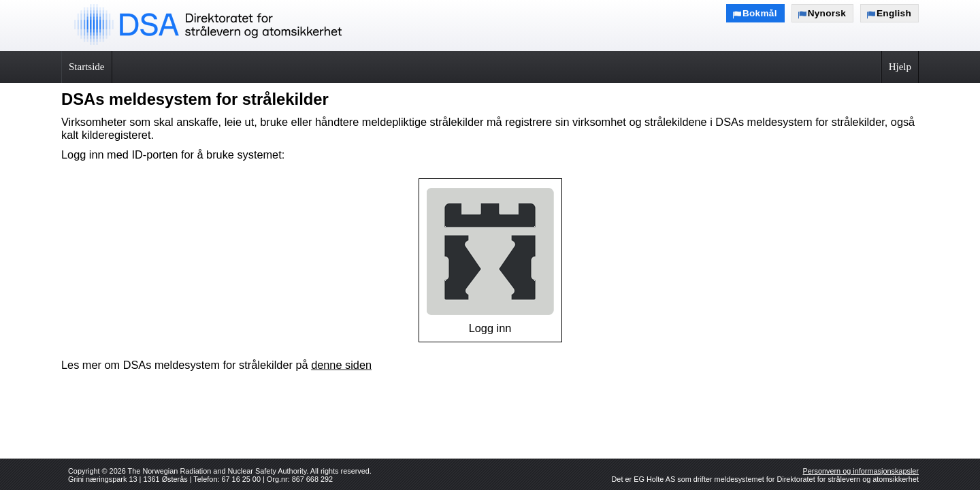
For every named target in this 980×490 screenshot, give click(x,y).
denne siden (341, 365)
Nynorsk (827, 13)
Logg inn (490, 260)
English (894, 13)
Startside (87, 67)
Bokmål (760, 13)
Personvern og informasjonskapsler (861, 471)
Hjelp (900, 67)
